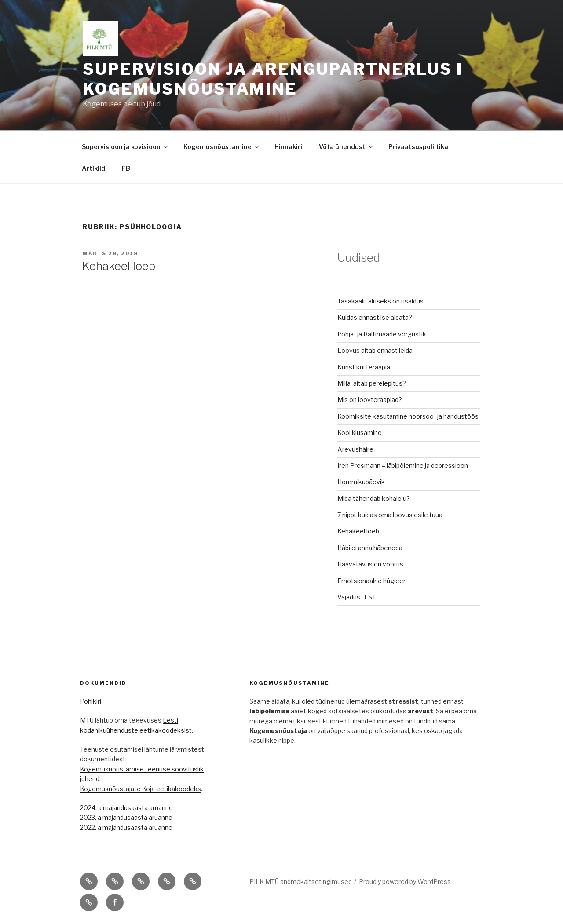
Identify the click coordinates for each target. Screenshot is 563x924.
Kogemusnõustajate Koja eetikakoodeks (141, 789)
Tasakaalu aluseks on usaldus (380, 301)
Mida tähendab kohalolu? (374, 499)
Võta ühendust (346, 147)
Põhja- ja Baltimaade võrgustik (382, 334)
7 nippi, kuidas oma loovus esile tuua (390, 515)
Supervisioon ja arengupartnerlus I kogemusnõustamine (273, 79)
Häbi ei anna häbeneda (370, 548)
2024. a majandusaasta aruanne (126, 808)
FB (126, 168)
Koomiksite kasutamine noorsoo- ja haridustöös (408, 416)
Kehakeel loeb (119, 266)
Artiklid (93, 168)
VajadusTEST (357, 597)
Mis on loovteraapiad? (370, 400)
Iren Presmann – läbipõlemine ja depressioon (403, 466)
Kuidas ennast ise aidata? (375, 317)
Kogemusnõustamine (222, 147)
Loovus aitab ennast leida (375, 350)
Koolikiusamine (360, 433)
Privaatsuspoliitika (418, 147)
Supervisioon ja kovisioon (125, 147)
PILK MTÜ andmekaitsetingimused (301, 882)
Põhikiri (91, 701)
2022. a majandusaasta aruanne (126, 827)
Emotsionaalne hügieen (372, 581)
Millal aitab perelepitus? (372, 383)
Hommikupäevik (361, 482)
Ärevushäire (355, 449)
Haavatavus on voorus (370, 564)
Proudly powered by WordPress (405, 882)
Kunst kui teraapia (364, 367)
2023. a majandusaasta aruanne (126, 817)
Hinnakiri (288, 147)
